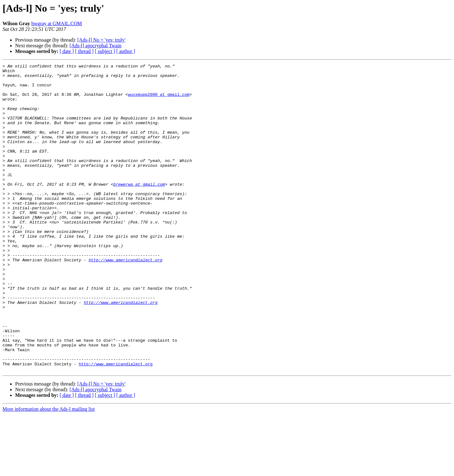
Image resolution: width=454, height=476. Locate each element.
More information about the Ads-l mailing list (49, 470)
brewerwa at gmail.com (139, 209)
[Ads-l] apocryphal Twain (95, 46)
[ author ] (126, 51)
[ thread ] (84, 51)
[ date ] (67, 51)
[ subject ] (105, 51)
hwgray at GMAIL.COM (56, 23)
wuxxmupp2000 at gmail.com (159, 101)
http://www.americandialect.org (125, 299)
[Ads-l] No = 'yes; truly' (101, 40)
